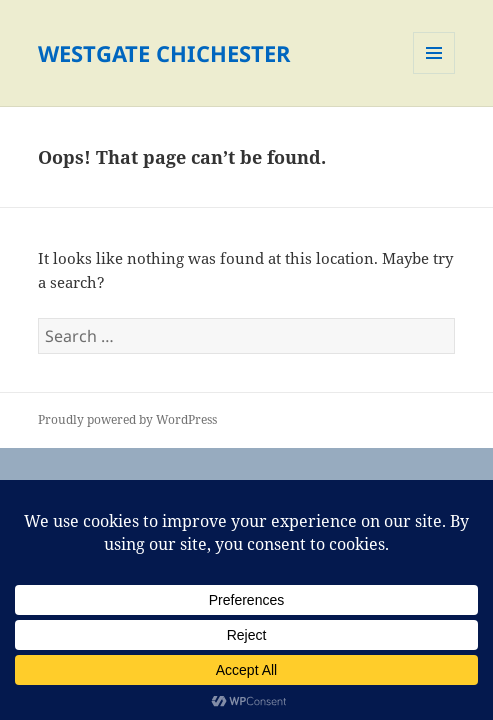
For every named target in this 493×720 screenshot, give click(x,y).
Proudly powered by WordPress (127, 419)
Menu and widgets (434, 73)
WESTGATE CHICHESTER (164, 53)
